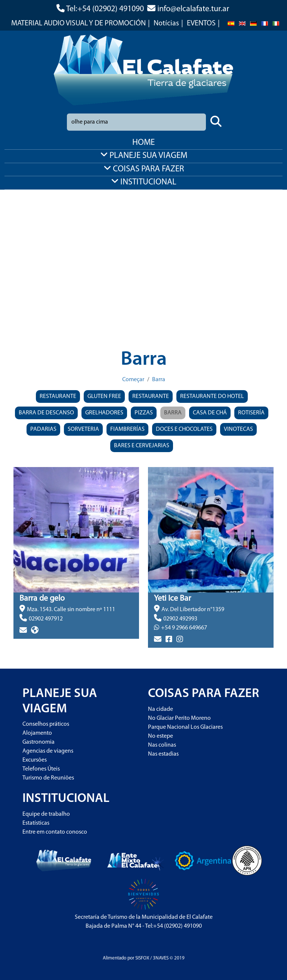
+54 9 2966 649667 (184, 628)
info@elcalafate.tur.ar (193, 9)
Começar (133, 380)
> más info (27, 643)
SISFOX (142, 958)
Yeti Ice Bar (172, 599)
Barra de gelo (42, 599)
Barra (159, 380)
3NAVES (161, 958)
